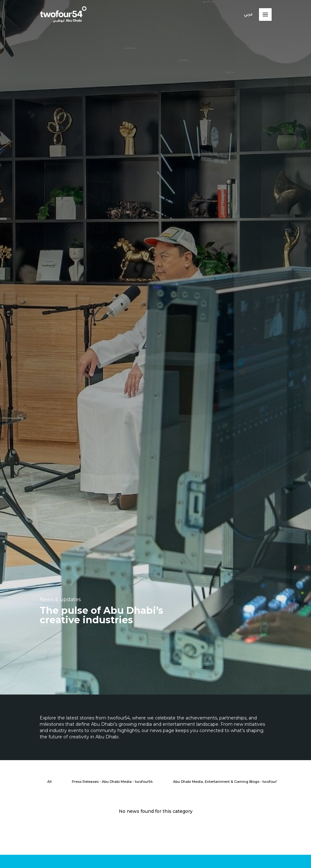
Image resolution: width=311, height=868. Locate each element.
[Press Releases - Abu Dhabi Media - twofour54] (112, 782)
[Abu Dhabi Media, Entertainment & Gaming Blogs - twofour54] (227, 782)
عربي (248, 15)
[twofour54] (63, 15)
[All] (49, 782)
